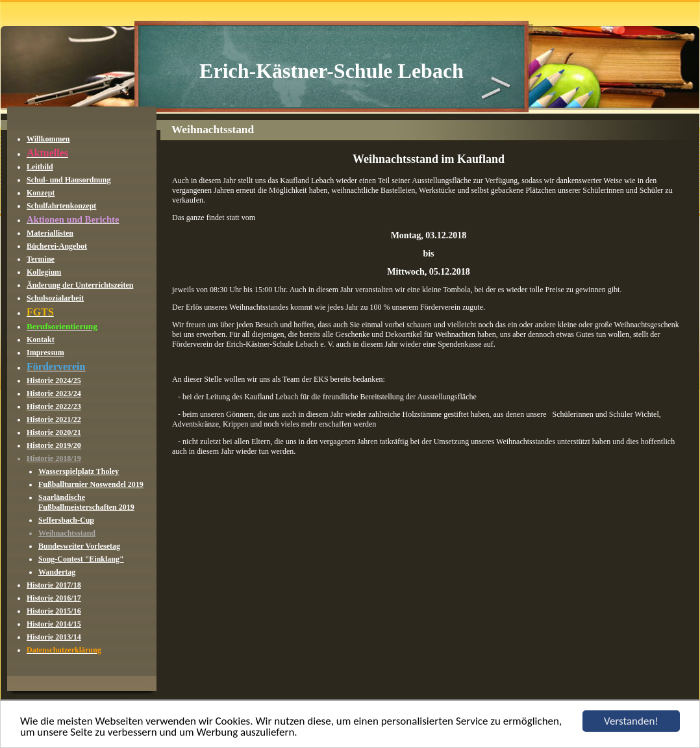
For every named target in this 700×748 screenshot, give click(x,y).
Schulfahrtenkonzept (61, 206)
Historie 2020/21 (54, 432)
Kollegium (44, 272)
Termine (41, 259)
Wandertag (57, 572)
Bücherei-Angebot (57, 246)
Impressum (45, 353)
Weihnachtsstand (67, 533)
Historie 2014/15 (54, 624)
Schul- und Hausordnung (69, 180)
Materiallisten (50, 233)
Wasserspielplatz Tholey (79, 471)
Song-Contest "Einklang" (81, 559)
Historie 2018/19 (54, 458)
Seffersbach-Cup (66, 520)
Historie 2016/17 (54, 598)
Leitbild (40, 167)
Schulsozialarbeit (55, 298)
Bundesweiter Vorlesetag (79, 546)
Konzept (41, 193)
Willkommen (48, 139)
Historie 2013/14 (54, 637)
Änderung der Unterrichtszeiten (80, 285)
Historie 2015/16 (54, 611)
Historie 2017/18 (54, 585)
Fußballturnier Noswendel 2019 (91, 484)
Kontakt (41, 340)
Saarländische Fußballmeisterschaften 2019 (86, 502)
